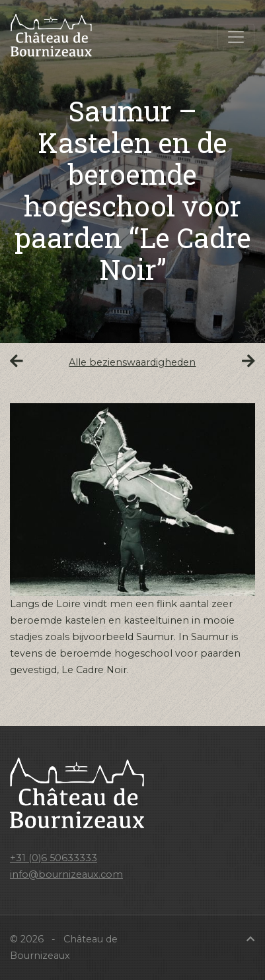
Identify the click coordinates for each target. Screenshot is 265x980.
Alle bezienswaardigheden (132, 362)
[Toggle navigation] (236, 37)
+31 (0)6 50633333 (54, 858)
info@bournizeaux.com (66, 874)
